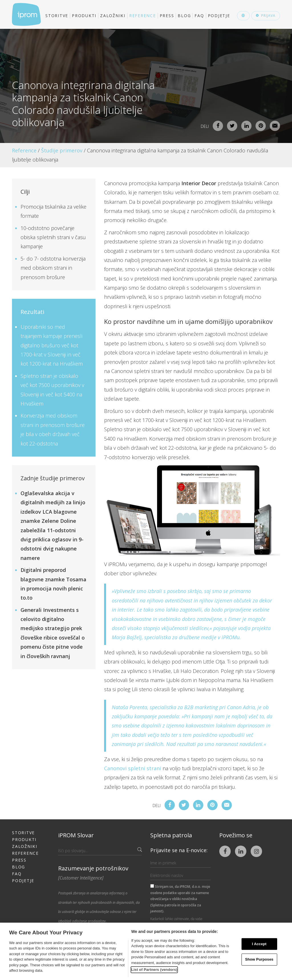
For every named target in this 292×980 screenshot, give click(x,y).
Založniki (113, 16)
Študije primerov (62, 150)
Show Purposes (259, 960)
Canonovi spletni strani (133, 768)
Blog (184, 16)
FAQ (199, 16)
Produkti (84, 16)
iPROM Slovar (76, 835)
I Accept (259, 944)
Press (167, 16)
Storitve (57, 16)
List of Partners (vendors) (154, 970)
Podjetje (219, 16)
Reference (143, 16)
